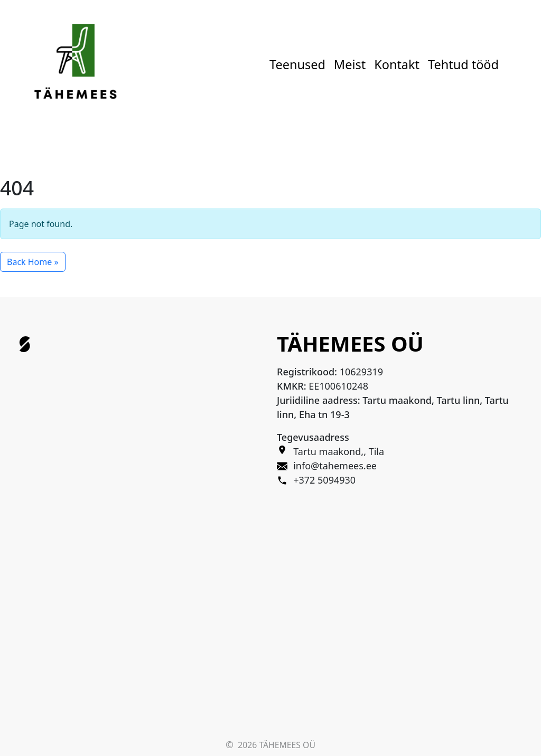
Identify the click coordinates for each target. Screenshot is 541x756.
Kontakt (397, 64)
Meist (350, 64)
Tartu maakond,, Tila (339, 451)
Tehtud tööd (463, 64)
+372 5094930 (324, 480)
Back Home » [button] (33, 262)
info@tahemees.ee (335, 466)
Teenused (297, 64)
